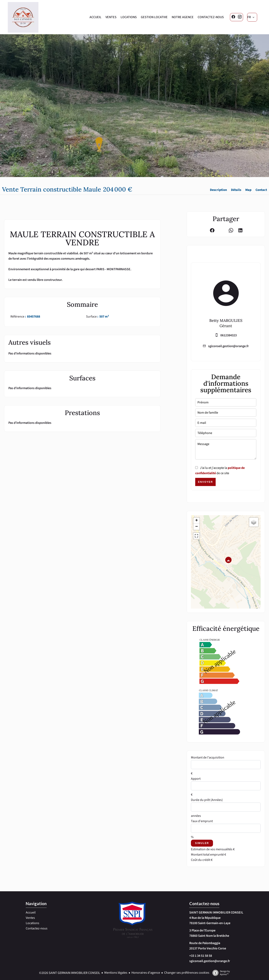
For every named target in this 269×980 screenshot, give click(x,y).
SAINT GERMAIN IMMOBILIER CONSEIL (216, 912)
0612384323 (229, 335)
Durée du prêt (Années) (207, 800)
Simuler (202, 843)
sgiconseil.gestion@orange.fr (228, 346)
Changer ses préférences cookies (187, 973)
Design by (220, 973)
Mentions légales (116, 973)
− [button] (197, 527)
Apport (196, 779)
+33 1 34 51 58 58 (201, 956)
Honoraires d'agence (146, 973)
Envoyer (206, 482)
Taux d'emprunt (202, 821)
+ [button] (197, 521)
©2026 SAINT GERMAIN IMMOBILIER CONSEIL (70, 973)
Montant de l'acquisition (208, 757)
